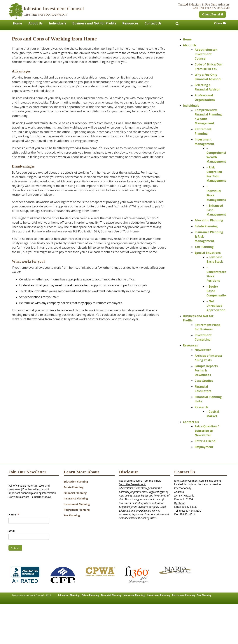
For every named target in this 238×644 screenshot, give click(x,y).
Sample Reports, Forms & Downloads (207, 370)
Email (12, 531)
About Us (35, 23)
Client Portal (212, 14)
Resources (130, 23)
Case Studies (204, 381)
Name (14, 515)
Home (17, 23)
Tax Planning (204, 247)
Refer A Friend (205, 441)
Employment (204, 447)
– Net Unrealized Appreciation (216, 306)
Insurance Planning (76, 498)
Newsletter (203, 350)
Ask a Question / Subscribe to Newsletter (207, 431)
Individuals (58, 23)
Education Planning (209, 220)
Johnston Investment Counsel (54, 9)
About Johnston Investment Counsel (206, 54)
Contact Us (153, 23)
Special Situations (208, 253)
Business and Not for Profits (94, 23)
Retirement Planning (77, 510)
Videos (220, 23)
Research (201, 407)
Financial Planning (75, 493)
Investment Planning (77, 504)
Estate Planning (206, 226)
